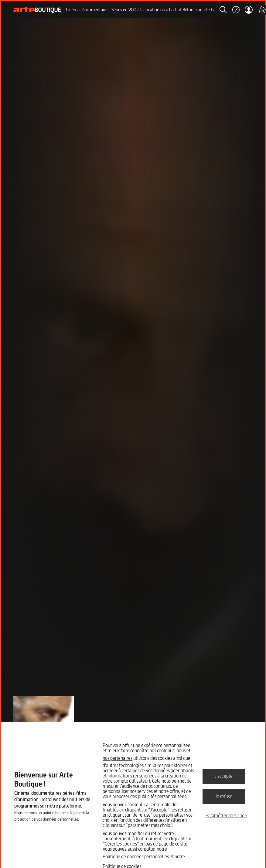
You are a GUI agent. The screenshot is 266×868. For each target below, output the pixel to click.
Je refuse (224, 796)
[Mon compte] (249, 10)
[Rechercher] (223, 10)
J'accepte (224, 776)
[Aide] (236, 10)
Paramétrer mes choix (227, 815)
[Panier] (262, 10)
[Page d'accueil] (37, 10)
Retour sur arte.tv (199, 10)
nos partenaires (118, 758)
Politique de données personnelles (136, 856)
